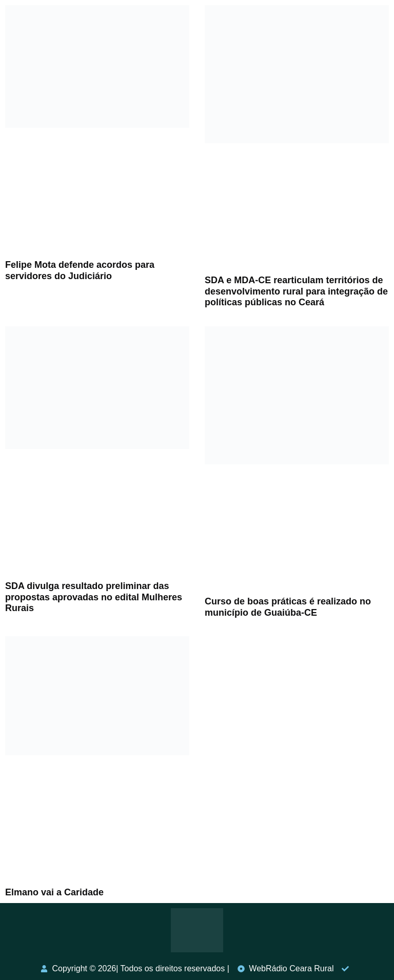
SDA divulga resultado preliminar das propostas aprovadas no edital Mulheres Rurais (94, 597)
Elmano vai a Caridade (54, 892)
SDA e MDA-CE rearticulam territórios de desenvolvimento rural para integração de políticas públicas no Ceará (296, 291)
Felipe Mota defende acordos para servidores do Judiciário (80, 270)
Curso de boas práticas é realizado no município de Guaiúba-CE (288, 607)
